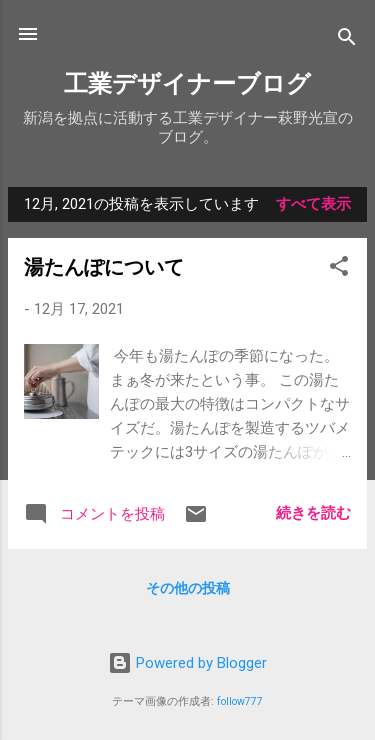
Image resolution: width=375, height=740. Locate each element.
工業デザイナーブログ (187, 83)
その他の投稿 (188, 588)
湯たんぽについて (104, 267)
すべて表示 (313, 204)
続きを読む (313, 513)
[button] (339, 269)
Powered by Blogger (187, 663)
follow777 (240, 701)
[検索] (347, 40)
